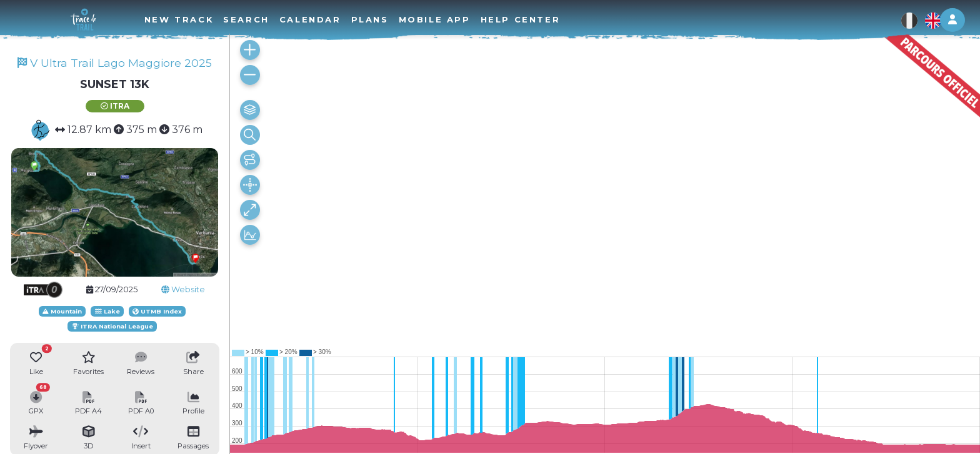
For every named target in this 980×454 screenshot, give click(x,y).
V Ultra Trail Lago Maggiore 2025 (115, 63)
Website (183, 289)
